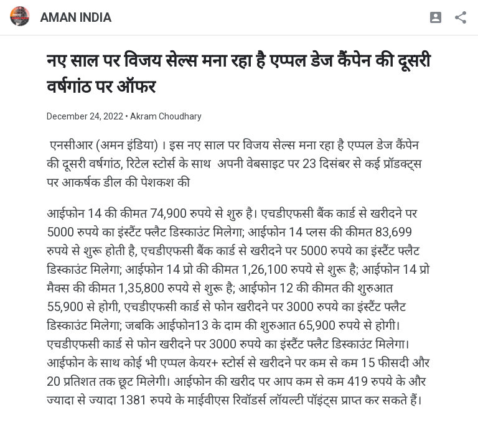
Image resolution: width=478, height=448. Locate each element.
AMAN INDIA (76, 17)
